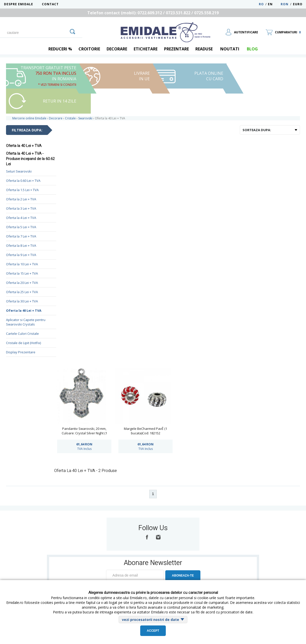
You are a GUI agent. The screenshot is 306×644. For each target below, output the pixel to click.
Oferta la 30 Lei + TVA (22, 301)
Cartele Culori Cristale (22, 334)
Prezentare (176, 49)
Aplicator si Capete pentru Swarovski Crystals (26, 322)
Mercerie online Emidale (29, 118)
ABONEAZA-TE (183, 576)
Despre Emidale (19, 4)
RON (285, 4)
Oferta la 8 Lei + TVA (21, 246)
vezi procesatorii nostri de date (150, 620)
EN (274, 4)
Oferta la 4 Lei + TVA (21, 218)
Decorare (117, 49)
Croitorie (89, 49)
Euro (298, 4)
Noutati (230, 49)
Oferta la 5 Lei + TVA (21, 227)
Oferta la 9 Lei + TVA (21, 255)
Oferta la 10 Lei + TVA (22, 264)
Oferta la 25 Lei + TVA (22, 292)
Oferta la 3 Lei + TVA (21, 208)
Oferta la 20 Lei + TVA (22, 283)
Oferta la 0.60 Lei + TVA (23, 181)
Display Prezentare (21, 352)
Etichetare (146, 49)
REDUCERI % (60, 49)
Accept (153, 631)
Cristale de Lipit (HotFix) (23, 343)
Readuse (204, 49)
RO (261, 4)
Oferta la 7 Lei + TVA (21, 236)
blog (252, 49)
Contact (50, 4)
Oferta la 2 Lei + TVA (21, 199)
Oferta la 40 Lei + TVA (24, 310)
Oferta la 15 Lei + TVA (22, 273)
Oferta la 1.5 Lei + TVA (22, 190)
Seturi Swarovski (19, 171)
